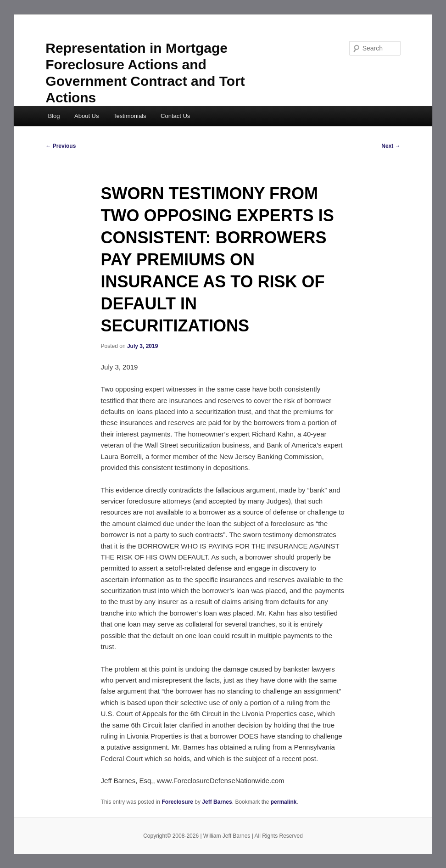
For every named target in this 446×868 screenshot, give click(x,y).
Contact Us (175, 116)
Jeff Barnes (217, 802)
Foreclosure (177, 802)
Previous (61, 146)
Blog (54, 116)
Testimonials (130, 116)
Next (391, 146)
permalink (284, 802)
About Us (86, 116)
